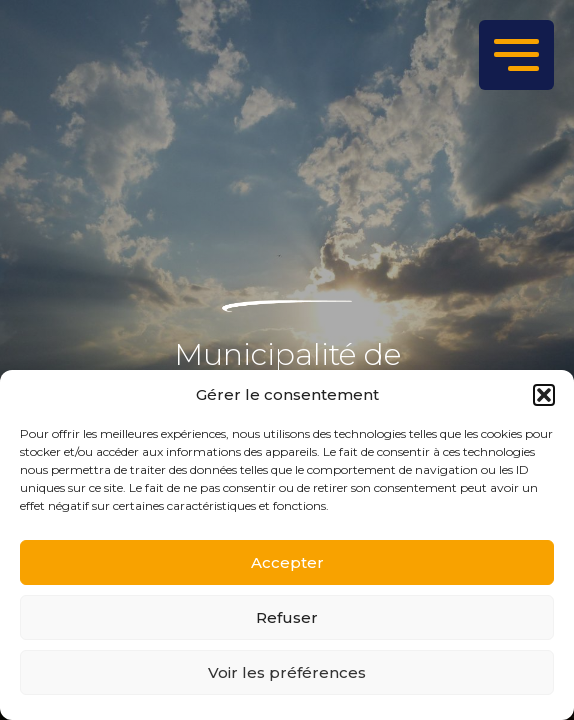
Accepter (287, 562)
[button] (544, 395)
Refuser (287, 617)
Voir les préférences (287, 672)
